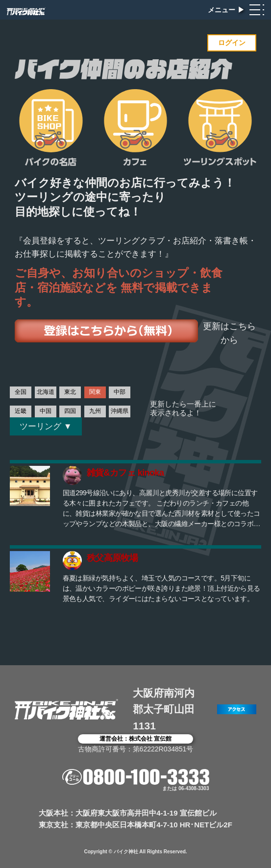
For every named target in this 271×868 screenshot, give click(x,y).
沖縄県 (120, 411)
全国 (21, 392)
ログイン (232, 43)
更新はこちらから (229, 333)
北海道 (46, 392)
